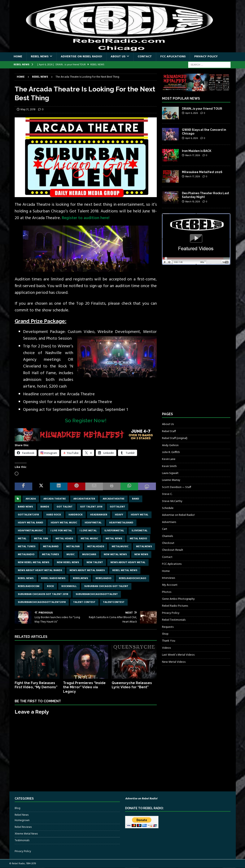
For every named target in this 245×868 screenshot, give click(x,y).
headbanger (99, 515)
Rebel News (40, 57)
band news (25, 507)
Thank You (169, 641)
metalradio (26, 555)
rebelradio (103, 578)
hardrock (76, 515)
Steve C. (167, 494)
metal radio (138, 539)
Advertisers (169, 522)
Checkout (168, 543)
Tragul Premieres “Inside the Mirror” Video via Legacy (84, 687)
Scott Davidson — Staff (177, 487)
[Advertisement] (193, 342)
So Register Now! (86, 421)
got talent (65, 507)
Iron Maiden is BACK (197, 151)
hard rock (54, 515)
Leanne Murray (171, 480)
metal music (89, 539)
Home (18, 57)
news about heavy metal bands (40, 570)
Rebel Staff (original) (175, 438)
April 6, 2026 (192, 113)
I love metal (88, 531)
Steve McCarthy (172, 501)
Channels (167, 536)
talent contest (84, 602)
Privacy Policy (206, 57)
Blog (17, 808)
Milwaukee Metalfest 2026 (202, 172)
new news (141, 555)
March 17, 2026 (193, 155)
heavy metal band (30, 523)
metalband (51, 547)
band (136, 499)
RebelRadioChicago (132, 578)
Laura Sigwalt (170, 473)
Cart (165, 529)
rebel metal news (125, 570)
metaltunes (50, 555)
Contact (145, 57)
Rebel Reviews (23, 827)
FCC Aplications (173, 57)
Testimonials (22, 840)
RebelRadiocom (29, 586)
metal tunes (27, 547)
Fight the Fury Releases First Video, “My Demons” (36, 685)
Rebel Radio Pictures (175, 606)
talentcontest (114, 602)
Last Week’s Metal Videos (178, 655)
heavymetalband (121, 523)
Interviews (169, 578)
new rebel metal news (34, 562)
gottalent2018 (28, 515)
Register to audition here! (86, 218)
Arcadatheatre (114, 499)
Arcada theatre (55, 499)
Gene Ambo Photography (178, 599)
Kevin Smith (169, 466)
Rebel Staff (169, 431)
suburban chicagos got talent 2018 (43, 594)
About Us (118, 57)
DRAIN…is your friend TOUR (202, 109)
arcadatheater (84, 499)
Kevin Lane (169, 459)
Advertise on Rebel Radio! (81, 57)
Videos (166, 648)
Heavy (119, 515)
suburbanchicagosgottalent (97, 594)
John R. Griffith (171, 452)
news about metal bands (87, 570)
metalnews (144, 547)
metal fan (41, 539)
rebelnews (80, 578)
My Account (170, 585)
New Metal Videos (174, 662)
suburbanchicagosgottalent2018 (42, 602)
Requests (168, 627)
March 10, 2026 (193, 202)
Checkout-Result (173, 550)
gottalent (117, 507)
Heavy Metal (140, 515)
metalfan (73, 547)
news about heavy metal (128, 562)
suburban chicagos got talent (106, 586)
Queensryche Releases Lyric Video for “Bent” (132, 685)
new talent (95, 562)
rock (50, 586)
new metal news (115, 555)
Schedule (168, 508)
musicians (89, 555)
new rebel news (68, 562)
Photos (167, 592)
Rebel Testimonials (174, 620)
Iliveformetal (114, 531)
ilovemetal (140, 531)
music (71, 555)
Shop (165, 634)
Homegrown (22, 820)
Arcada (31, 499)
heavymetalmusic (30, 531)
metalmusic (120, 547)
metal (22, 539)
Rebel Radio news (53, 578)
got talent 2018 (91, 507)
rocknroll (69, 586)
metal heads (64, 539)
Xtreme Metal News (26, 834)
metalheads (96, 547)
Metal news (114, 539)
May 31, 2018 (28, 110)
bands (45, 507)
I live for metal (61, 531)
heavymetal (93, 523)
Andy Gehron (170, 445)
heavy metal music (64, 523)
